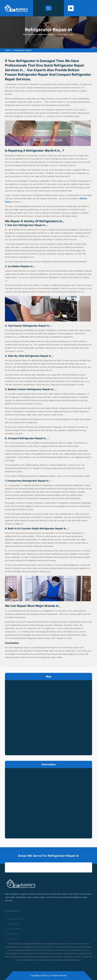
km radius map (48, 717)
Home (8, 50)
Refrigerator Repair (23, 50)
